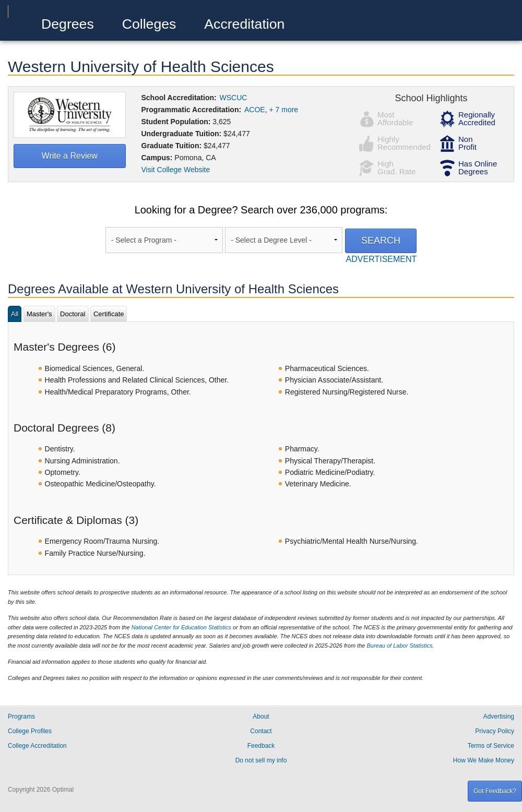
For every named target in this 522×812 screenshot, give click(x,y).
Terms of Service (491, 746)
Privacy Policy (495, 731)
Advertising (499, 717)
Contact (261, 731)
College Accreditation (37, 746)
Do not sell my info (261, 760)
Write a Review (70, 156)
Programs (21, 717)
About (261, 717)
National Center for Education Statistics (181, 627)
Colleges (149, 24)
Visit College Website (176, 170)
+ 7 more (284, 110)
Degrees (68, 24)
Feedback (261, 746)
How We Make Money (484, 760)
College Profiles (30, 731)
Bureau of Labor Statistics (399, 646)
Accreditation (244, 24)
